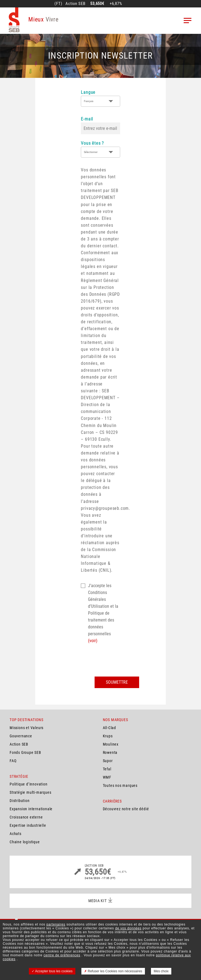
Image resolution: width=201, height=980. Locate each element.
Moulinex (111, 744)
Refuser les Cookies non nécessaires (113, 971)
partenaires (56, 924)
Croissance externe (26, 817)
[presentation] (123, 660)
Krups (108, 736)
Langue (88, 92)
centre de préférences (62, 955)
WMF (107, 777)
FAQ (13, 761)
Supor (108, 761)
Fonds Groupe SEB (25, 752)
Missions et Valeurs (27, 728)
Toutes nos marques (120, 785)
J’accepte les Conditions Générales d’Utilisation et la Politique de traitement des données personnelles (103, 613)
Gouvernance (21, 736)
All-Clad (109, 728)
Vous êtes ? (92, 143)
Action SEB (19, 744)
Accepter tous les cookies (52, 971)
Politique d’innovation (29, 784)
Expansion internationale (31, 809)
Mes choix (161, 971)
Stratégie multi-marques (30, 792)
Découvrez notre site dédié (126, 809)
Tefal (107, 769)
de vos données (128, 928)
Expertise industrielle (28, 825)
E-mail (87, 119)
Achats (16, 834)
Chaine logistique (25, 842)
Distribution (20, 801)
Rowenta (110, 752)
